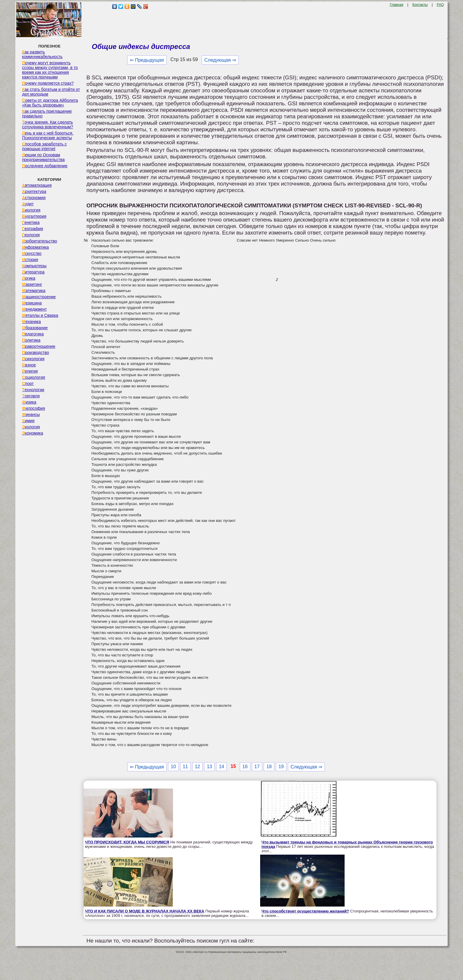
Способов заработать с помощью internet (44, 146)
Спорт (28, 384)
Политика (31, 340)
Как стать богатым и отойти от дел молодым (51, 92)
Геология (31, 235)
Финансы (31, 414)
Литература (33, 272)
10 (173, 767)
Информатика (35, 247)
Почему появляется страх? (48, 83)
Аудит (28, 204)
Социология (34, 377)
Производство (36, 353)
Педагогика (33, 334)
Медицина (32, 303)
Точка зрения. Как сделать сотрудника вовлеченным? (48, 124)
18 (269, 767)
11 (185, 767)
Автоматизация (37, 185)
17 (257, 767)
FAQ (440, 5)
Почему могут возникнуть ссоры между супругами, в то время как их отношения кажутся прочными (50, 70)
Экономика (33, 433)
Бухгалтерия (34, 216)
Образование (35, 328)
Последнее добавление (45, 166)
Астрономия (34, 198)
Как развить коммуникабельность (42, 54)
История (30, 260)
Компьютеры (34, 266)
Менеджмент (35, 309)
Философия (34, 408)
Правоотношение (39, 346)
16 (245, 767)
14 (221, 767)
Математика (34, 291)
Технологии (33, 390)
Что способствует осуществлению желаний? (305, 911)
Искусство (32, 253)
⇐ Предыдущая (147, 60)
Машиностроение (39, 297)
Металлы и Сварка (40, 315)
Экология (31, 427)
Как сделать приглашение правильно (47, 114)
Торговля (31, 396)
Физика (29, 402)
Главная (397, 5)
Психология (33, 359)
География (33, 229)
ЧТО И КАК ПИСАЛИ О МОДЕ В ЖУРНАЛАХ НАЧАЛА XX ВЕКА (145, 911)
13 (209, 767)
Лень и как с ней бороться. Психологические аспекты (48, 135)
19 (281, 767)
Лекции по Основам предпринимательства (43, 157)
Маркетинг (32, 284)
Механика (32, 322)
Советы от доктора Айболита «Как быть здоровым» (50, 103)
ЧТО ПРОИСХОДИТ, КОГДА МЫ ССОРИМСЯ (127, 842)
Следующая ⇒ (220, 60)
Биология (31, 210)
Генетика (31, 222)
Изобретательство (40, 241)
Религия (30, 371)
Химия (28, 421)
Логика (29, 278)
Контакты (420, 5)
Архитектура (34, 191)
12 (198, 767)
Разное (29, 365)
